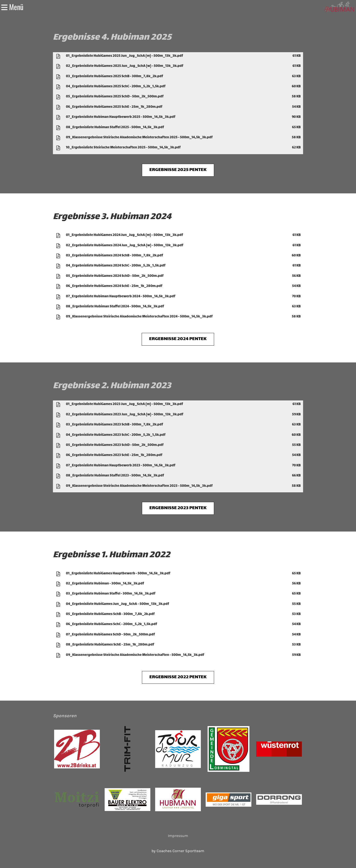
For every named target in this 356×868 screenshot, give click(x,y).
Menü (12, 7)
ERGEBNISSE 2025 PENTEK (178, 170)
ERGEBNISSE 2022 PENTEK (178, 677)
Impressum (178, 836)
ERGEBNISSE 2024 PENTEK (178, 339)
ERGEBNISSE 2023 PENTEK (178, 508)
